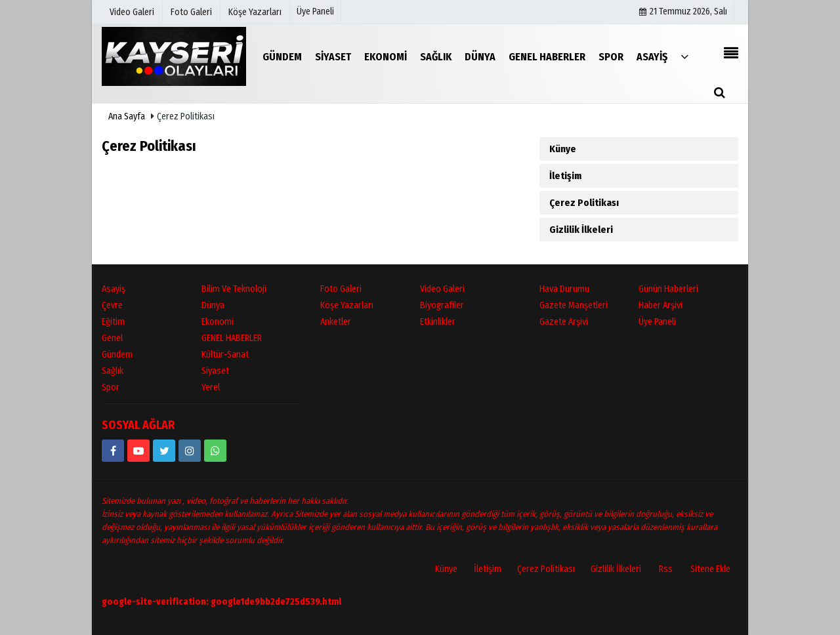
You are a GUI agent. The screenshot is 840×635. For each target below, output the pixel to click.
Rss (666, 569)
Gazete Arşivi (564, 322)
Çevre (112, 305)
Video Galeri (442, 289)
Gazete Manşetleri (574, 305)
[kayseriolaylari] (190, 451)
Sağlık (113, 371)
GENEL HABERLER (232, 338)
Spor (111, 387)
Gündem (117, 355)
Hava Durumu (564, 289)
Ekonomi (218, 322)
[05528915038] (215, 451)
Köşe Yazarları (347, 305)
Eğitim (113, 322)
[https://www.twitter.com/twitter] (164, 451)
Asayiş (114, 289)
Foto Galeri (341, 289)
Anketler (336, 322)
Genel (112, 338)
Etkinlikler (438, 322)
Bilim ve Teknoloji (234, 289)
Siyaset (215, 371)
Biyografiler (442, 305)
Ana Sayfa (127, 116)
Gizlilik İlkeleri (581, 230)
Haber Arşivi (661, 305)
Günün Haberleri (668, 289)
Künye (563, 149)
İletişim (565, 176)
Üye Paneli (315, 11)
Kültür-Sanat (225, 355)
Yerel (211, 387)
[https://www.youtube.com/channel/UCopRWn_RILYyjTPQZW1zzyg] (138, 451)
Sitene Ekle (710, 569)
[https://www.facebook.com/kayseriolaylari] (113, 451)
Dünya (213, 305)
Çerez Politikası (584, 203)
